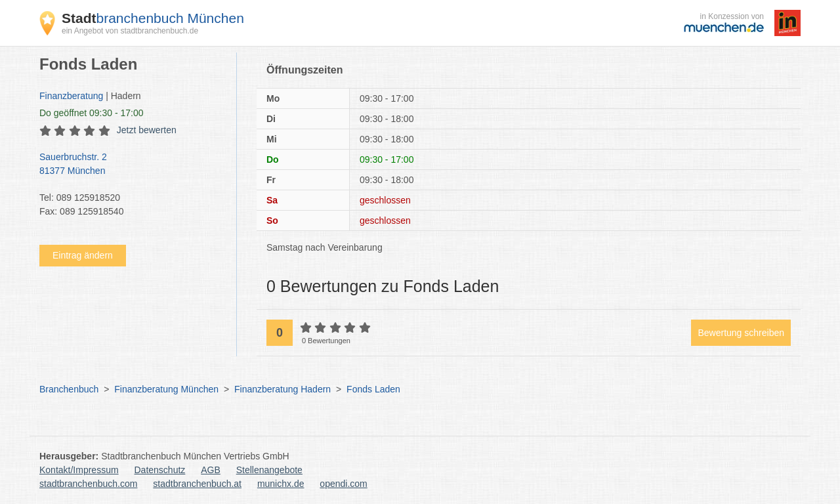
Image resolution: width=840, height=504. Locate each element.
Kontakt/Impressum (79, 470)
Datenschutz (160, 470)
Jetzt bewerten (147, 130)
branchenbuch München (153, 18)
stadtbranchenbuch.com (88, 484)
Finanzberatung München (166, 389)
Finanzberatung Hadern (283, 389)
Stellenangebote (269, 470)
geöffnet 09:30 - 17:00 (92, 113)
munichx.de (281, 484)
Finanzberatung (71, 96)
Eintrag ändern (83, 255)
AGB (211, 470)
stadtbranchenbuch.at (197, 484)
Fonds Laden (373, 389)
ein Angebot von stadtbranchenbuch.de (130, 31)
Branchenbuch (69, 389)
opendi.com (343, 484)
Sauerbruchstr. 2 (131, 165)
